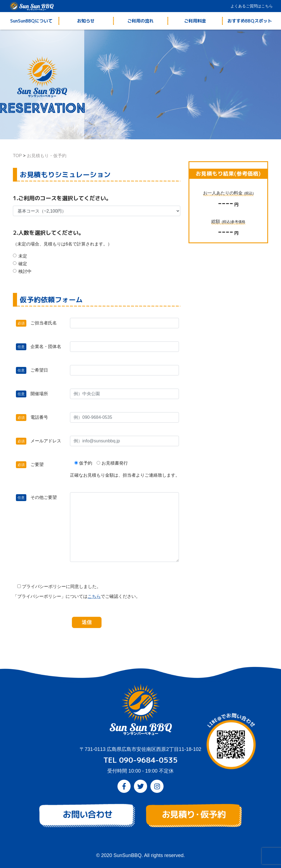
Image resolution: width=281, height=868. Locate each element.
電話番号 (36, 417)
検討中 (25, 271)
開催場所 (36, 394)
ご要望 (35, 465)
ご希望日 (36, 370)
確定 (23, 264)
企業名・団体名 (36, 347)
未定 (23, 256)
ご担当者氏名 (36, 323)
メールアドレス (36, 441)
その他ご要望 (36, 497)
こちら (94, 596)
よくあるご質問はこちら (252, 6)
